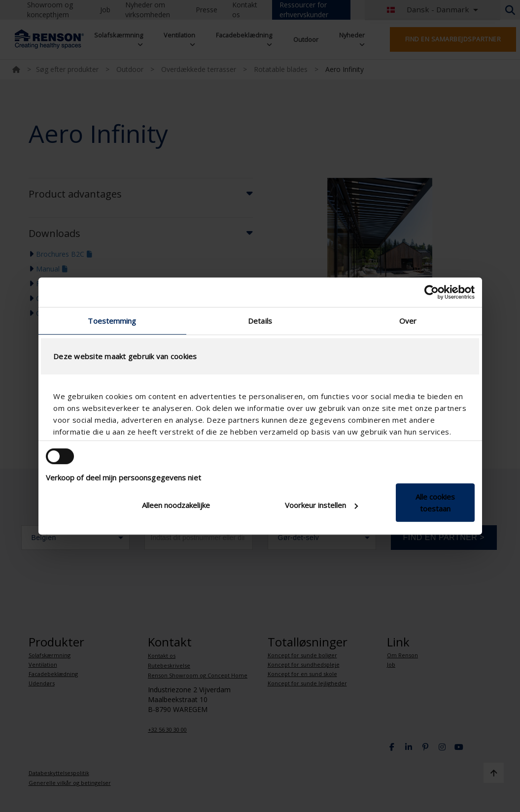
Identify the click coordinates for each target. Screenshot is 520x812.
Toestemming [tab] (112, 321)
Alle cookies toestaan (435, 503)
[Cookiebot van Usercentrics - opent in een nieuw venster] (432, 292)
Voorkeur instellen (321, 505)
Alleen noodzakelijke (176, 505)
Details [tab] (260, 321)
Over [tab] (408, 321)
